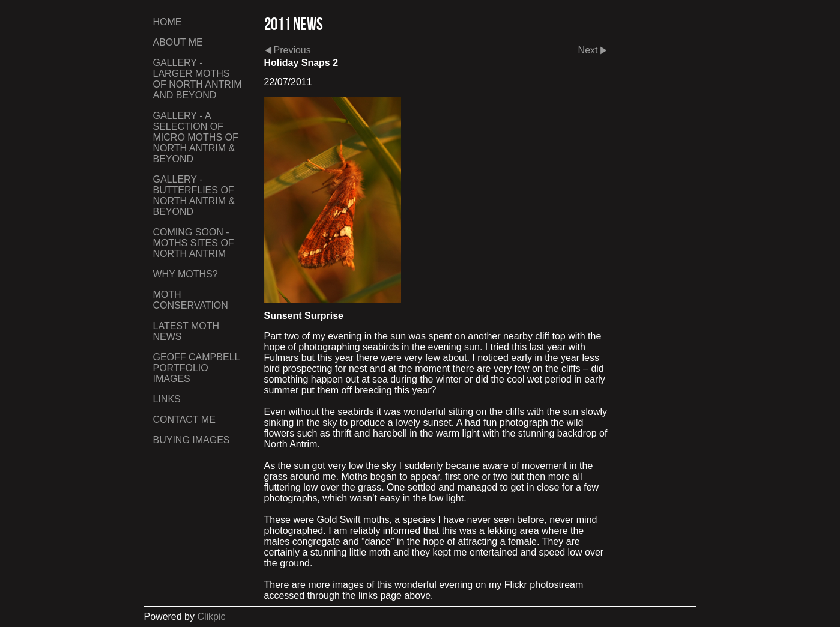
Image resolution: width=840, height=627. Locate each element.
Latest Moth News (186, 331)
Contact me (184, 420)
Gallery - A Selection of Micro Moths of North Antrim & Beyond (196, 137)
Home (168, 22)
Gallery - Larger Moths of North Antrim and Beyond (198, 79)
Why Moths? (186, 274)
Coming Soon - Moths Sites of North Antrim (194, 243)
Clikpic (211, 616)
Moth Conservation (191, 300)
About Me (178, 42)
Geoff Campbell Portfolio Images (196, 368)
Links (167, 399)
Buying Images (192, 440)
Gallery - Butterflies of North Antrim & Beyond (194, 195)
